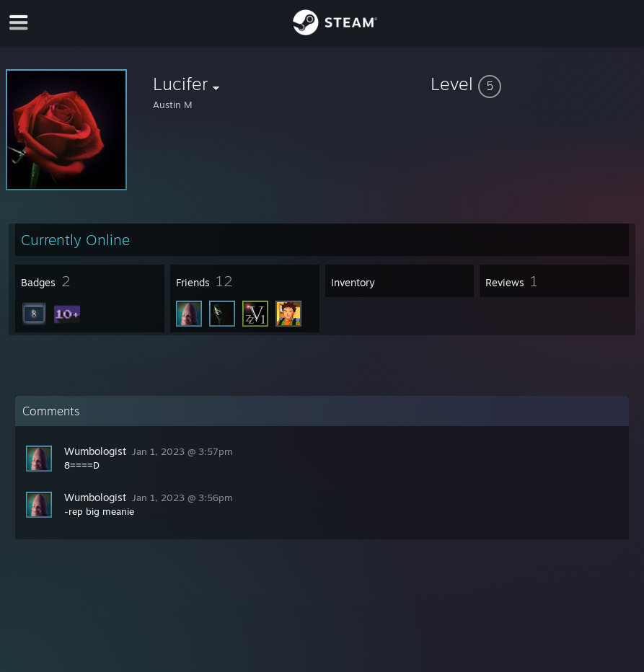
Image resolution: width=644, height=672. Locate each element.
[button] (534, 84)
